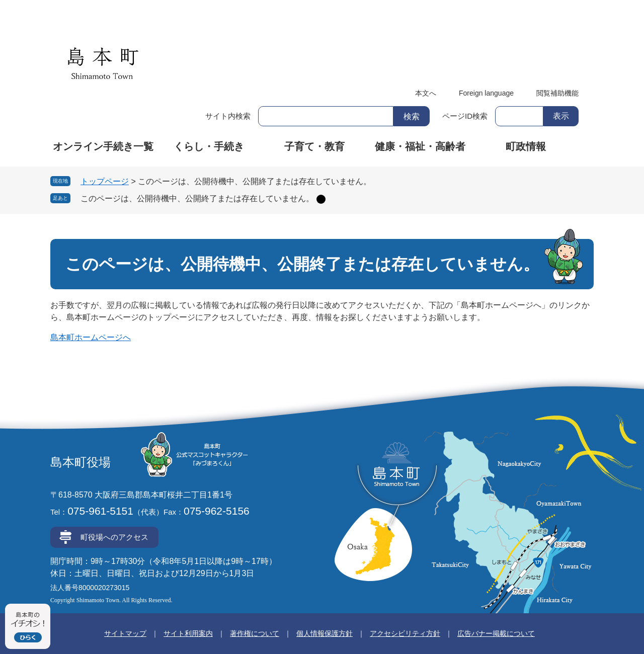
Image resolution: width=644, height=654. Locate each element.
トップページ (105, 181)
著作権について (255, 633)
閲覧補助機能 (557, 93)
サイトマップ (125, 633)
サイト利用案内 (188, 633)
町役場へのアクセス (114, 537)
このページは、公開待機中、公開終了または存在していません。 (197, 198)
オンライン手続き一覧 (103, 146)
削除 (321, 199)
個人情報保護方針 (325, 633)
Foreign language (486, 93)
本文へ (426, 93)
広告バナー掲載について (496, 633)
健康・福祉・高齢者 (420, 146)
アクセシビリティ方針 (405, 633)
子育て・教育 (314, 146)
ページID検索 (465, 116)
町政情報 (526, 146)
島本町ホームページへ (91, 337)
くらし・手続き (209, 146)
